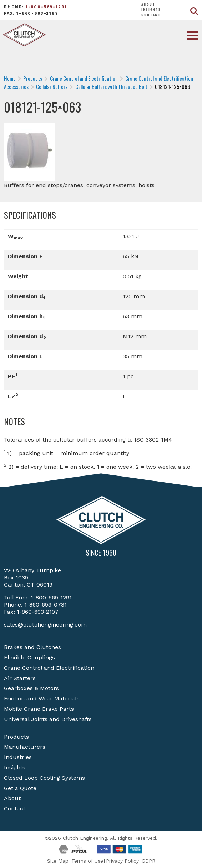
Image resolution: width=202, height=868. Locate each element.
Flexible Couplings (29, 657)
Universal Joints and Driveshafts (48, 719)
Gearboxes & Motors (31, 688)
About (148, 4)
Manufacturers (25, 747)
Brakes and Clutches (32, 647)
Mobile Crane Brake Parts (39, 709)
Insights (151, 9)
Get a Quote (20, 788)
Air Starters (20, 678)
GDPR (148, 861)
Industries (18, 757)
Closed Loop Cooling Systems (44, 778)
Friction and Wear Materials (42, 699)
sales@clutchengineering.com (45, 625)
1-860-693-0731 (46, 605)
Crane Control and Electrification (49, 668)
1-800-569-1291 (46, 7)
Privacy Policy (122, 861)
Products (16, 737)
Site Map (58, 861)
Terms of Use (87, 861)
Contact (151, 15)
